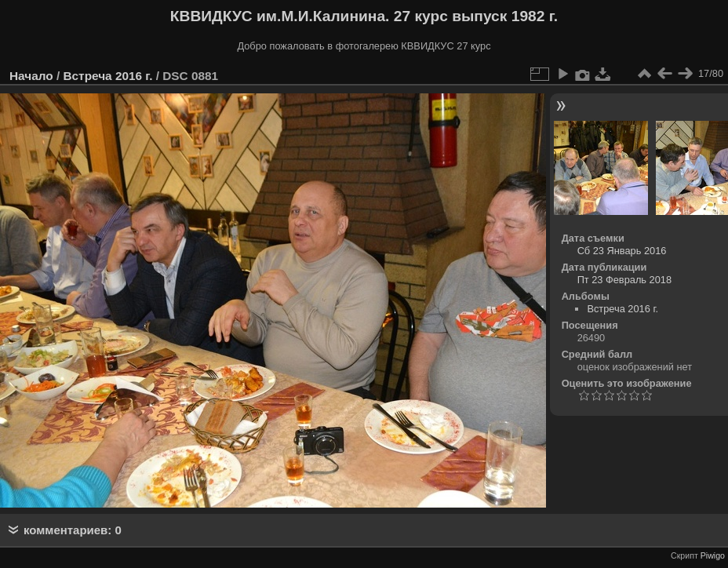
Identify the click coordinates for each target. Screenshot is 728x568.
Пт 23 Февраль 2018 (624, 280)
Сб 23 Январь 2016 (622, 251)
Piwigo (713, 555)
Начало (31, 76)
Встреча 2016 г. (107, 76)
